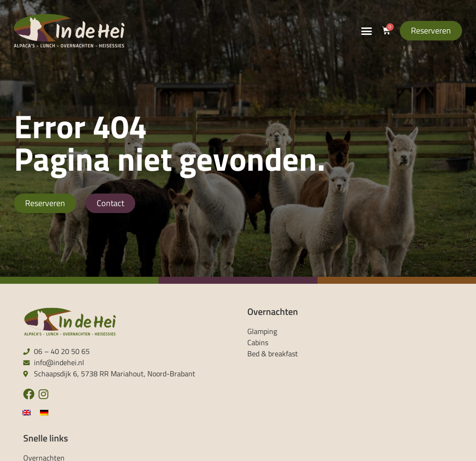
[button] (367, 31)
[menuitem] (26, 412)
